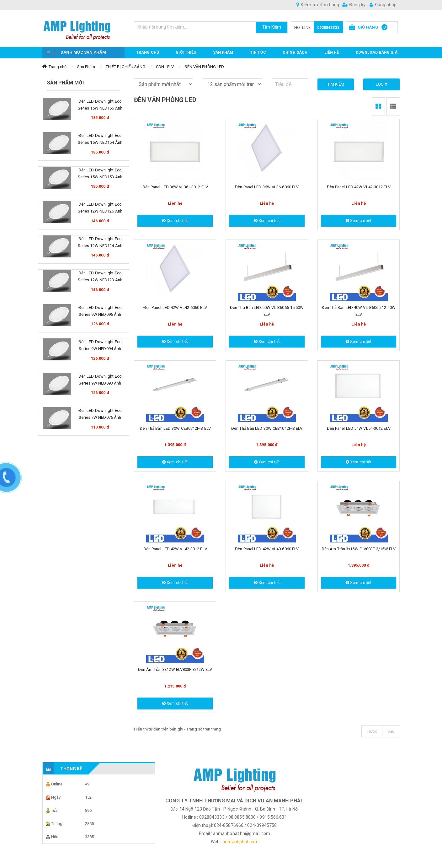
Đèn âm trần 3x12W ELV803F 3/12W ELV (175, 669)
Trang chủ (148, 52)
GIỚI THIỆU (186, 52)
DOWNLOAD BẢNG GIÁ (377, 52)
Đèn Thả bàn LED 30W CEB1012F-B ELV (267, 428)
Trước (372, 731)
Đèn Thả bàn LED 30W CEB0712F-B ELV (175, 428)
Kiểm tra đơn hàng (318, 5)
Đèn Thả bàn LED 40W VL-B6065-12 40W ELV (359, 311)
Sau (391, 731)
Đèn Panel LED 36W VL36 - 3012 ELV (175, 187)
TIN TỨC (258, 52)
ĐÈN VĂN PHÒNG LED (204, 67)
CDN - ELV (165, 67)
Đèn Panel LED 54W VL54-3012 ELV (359, 428)
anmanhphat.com (240, 842)
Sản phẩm (223, 52)
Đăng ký (354, 5)
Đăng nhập (383, 5)
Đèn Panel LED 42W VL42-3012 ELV (359, 187)
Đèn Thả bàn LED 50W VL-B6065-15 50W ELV (267, 311)
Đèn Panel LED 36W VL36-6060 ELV (267, 187)
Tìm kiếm (336, 84)
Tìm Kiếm (272, 27)
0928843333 (328, 27)
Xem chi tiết (175, 221)
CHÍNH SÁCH (295, 52)
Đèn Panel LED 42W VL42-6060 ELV (175, 307)
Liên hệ (332, 52)
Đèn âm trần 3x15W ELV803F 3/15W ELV (359, 549)
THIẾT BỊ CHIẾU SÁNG (126, 67)
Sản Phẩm (86, 67)
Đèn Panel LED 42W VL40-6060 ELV (267, 549)
